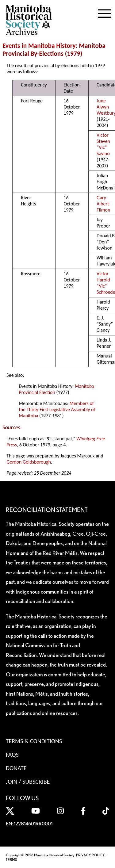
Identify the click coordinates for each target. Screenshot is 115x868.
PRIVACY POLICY (90, 855)
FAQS (12, 755)
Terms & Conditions (34, 741)
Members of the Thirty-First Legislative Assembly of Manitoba (57, 409)
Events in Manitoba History (39, 46)
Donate (16, 768)
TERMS (11, 860)
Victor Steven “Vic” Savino (103, 144)
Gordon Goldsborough (29, 462)
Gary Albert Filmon (103, 204)
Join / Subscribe (28, 782)
